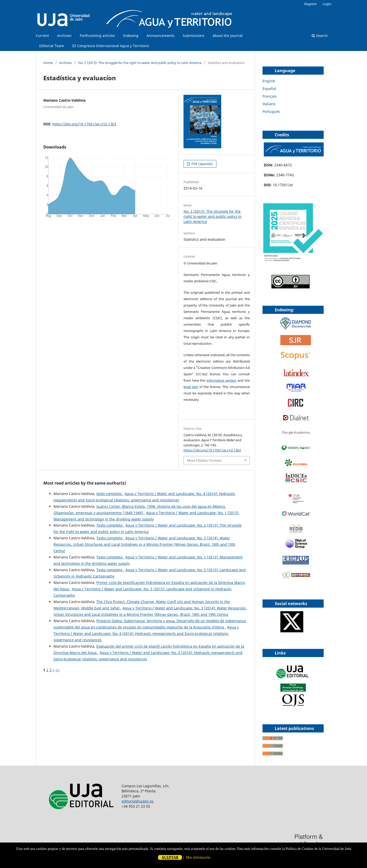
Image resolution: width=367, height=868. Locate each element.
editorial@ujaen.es (138, 801)
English (269, 81)
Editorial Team (52, 46)
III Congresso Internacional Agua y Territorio (110, 46)
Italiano (269, 104)
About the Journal (228, 36)
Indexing (131, 36)
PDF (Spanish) (202, 164)
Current (42, 36)
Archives (64, 36)
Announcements (161, 36)
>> (58, 670)
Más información (198, 857)
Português (271, 111)
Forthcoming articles (97, 36)
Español (269, 89)
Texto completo (110, 525)
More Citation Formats (204, 460)
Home (48, 63)
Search (320, 36)
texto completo (109, 494)
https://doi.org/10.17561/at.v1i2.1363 (84, 124)
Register (311, 4)
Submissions (194, 36)
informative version (221, 380)
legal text (191, 387)
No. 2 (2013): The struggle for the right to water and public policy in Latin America (140, 63)
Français (270, 96)
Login (327, 4)
